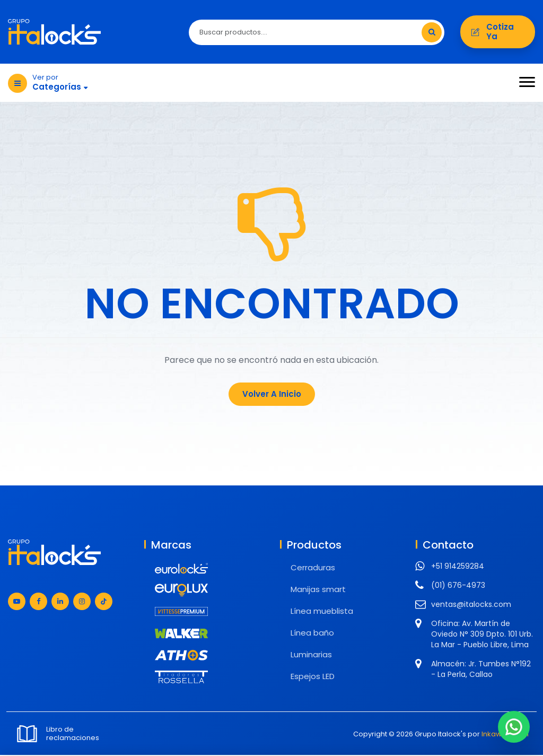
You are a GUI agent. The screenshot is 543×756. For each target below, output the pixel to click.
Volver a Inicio (272, 395)
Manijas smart (318, 590)
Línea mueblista (322, 612)
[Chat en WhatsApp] (514, 727)
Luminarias (311, 655)
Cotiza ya (498, 32)
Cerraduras (313, 568)
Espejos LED (313, 677)
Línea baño (312, 634)
